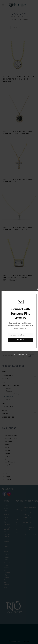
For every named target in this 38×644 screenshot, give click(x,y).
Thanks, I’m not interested (20, 354)
